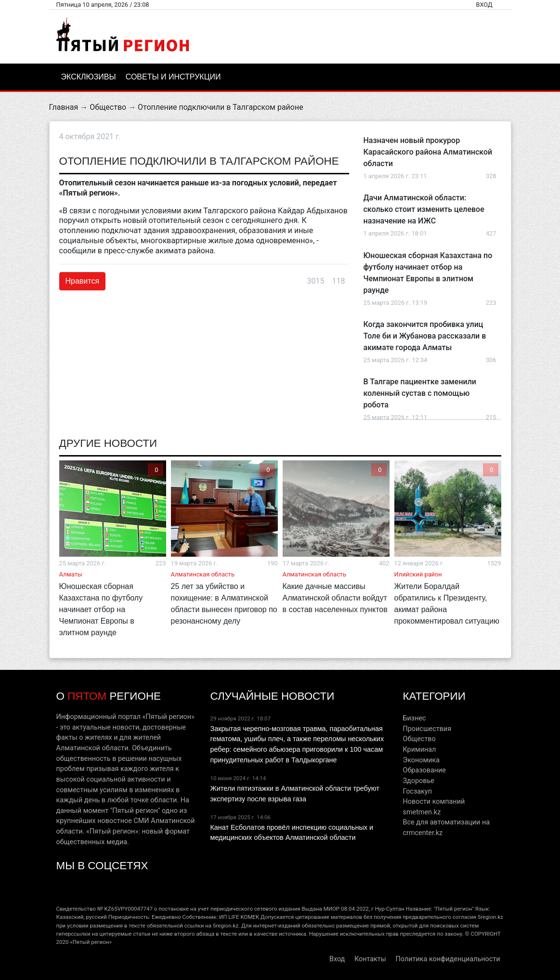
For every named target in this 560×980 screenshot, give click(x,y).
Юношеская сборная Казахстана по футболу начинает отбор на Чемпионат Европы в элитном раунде (101, 609)
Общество (108, 107)
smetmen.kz (422, 812)
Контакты (370, 959)
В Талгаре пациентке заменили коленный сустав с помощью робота (420, 393)
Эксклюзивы (89, 77)
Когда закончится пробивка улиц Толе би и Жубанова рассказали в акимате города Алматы (425, 336)
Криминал (419, 750)
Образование (424, 770)
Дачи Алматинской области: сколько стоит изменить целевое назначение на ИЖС (424, 209)
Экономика (421, 760)
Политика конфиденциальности (448, 959)
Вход (484, 5)
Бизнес (414, 718)
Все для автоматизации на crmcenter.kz (446, 828)
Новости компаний (434, 802)
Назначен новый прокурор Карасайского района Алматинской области (428, 152)
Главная (64, 107)
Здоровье (418, 781)
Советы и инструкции (173, 77)
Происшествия (427, 729)
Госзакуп (417, 791)
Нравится (83, 281)
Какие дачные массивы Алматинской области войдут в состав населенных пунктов (335, 598)
